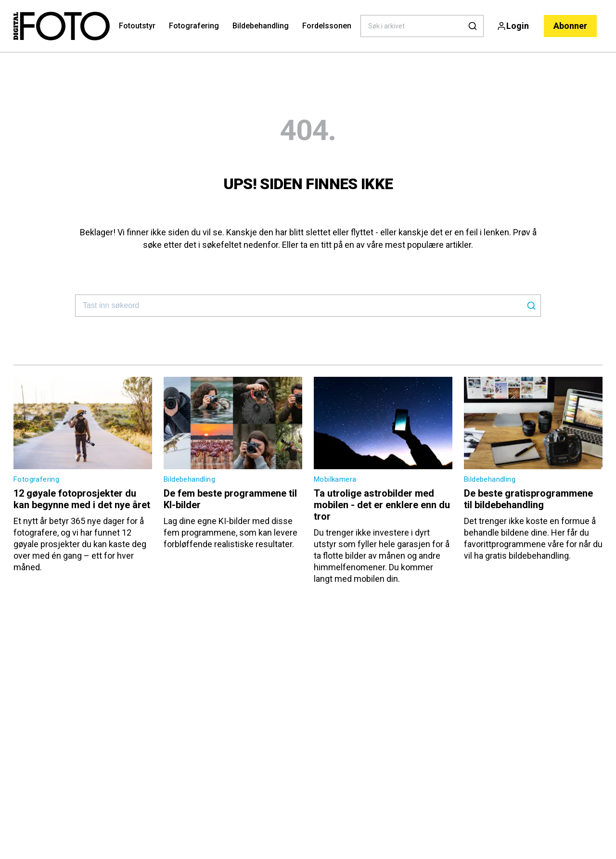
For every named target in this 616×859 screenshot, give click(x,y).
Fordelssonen (327, 26)
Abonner (570, 26)
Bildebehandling (261, 26)
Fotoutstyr (137, 26)
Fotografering (194, 26)
